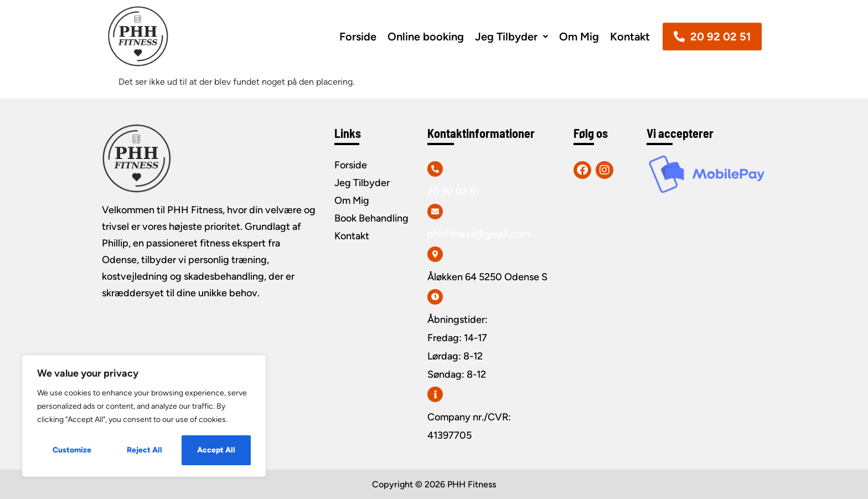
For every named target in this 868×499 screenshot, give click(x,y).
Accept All (216, 450)
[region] (144, 416)
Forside (358, 37)
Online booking (426, 37)
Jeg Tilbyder (512, 37)
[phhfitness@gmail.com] (435, 212)
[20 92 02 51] (435, 169)
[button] (512, 37)
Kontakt (630, 37)
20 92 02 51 (453, 192)
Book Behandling (371, 218)
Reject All (144, 450)
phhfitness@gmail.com (479, 234)
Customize (72, 450)
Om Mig (579, 37)
